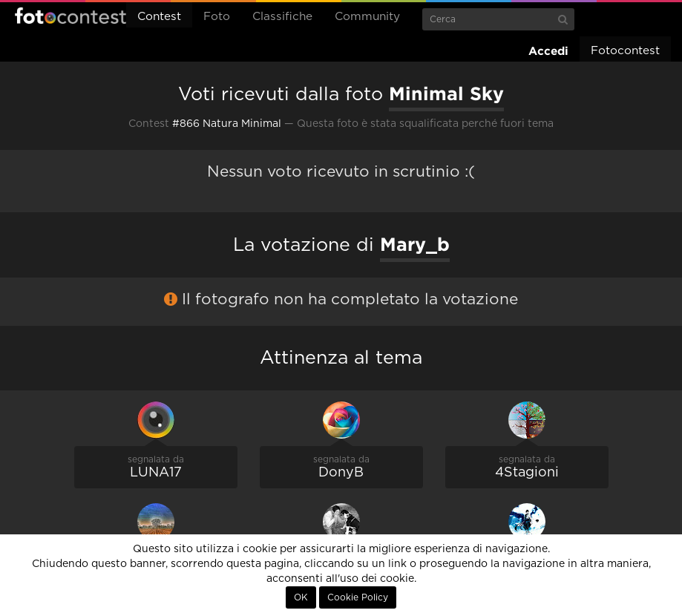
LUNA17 (156, 473)
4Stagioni (527, 473)
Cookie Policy (358, 597)
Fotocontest (71, 16)
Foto (217, 17)
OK (301, 597)
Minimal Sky (446, 94)
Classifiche (282, 17)
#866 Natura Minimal (227, 124)
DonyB (341, 473)
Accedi (548, 51)
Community (367, 17)
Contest (159, 17)
